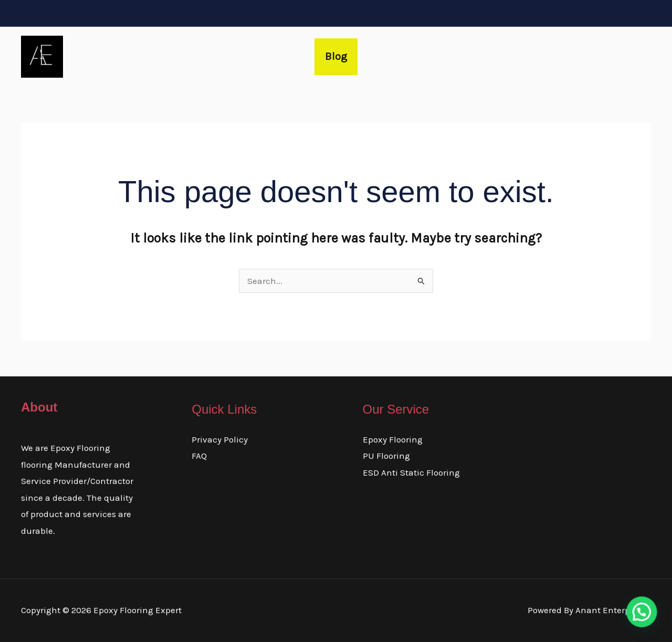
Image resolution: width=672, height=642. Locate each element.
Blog (336, 56)
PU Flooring (386, 456)
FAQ (199, 456)
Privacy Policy (220, 439)
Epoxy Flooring (393, 439)
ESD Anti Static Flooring (411, 472)
